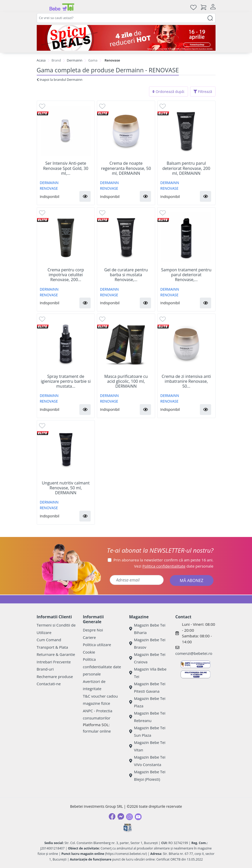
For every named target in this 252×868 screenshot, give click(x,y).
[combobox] (126, 18)
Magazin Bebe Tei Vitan (147, 746)
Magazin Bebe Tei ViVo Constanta (147, 761)
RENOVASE (49, 188)
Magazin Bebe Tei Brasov (147, 643)
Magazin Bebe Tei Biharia (147, 629)
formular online (97, 731)
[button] (85, 196)
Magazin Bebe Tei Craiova (147, 658)
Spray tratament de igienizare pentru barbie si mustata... (66, 381)
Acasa (41, 60)
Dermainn (75, 60)
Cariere (90, 637)
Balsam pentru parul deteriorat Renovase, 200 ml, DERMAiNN (186, 168)
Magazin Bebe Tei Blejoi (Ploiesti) (147, 775)
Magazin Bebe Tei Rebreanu (147, 717)
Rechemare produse (55, 676)
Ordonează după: (169, 92)
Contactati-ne (49, 684)
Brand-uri (45, 669)
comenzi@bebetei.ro (194, 653)
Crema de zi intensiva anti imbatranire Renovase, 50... (186, 381)
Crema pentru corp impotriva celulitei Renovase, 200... (66, 275)
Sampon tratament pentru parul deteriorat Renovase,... (186, 275)
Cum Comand (49, 640)
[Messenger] (121, 817)
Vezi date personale (174, 566)
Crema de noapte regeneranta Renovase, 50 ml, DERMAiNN (126, 168)
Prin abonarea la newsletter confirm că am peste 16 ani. (164, 560)
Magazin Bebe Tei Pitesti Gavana (147, 687)
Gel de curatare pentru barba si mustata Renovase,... (126, 275)
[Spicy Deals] (126, 38)
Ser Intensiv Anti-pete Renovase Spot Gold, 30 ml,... (66, 168)
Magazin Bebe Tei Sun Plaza (147, 731)
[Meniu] (41, 7)
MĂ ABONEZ (192, 580)
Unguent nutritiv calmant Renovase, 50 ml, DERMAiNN (66, 488)
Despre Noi (93, 630)
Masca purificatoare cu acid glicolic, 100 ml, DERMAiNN (126, 381)
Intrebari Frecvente (54, 662)
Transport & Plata (52, 647)
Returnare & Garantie (56, 654)
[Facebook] (112, 817)
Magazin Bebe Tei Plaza (147, 702)
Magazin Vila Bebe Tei (148, 673)
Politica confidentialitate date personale (102, 667)
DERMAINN (49, 183)
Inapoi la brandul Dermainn (60, 80)
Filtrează (203, 92)
